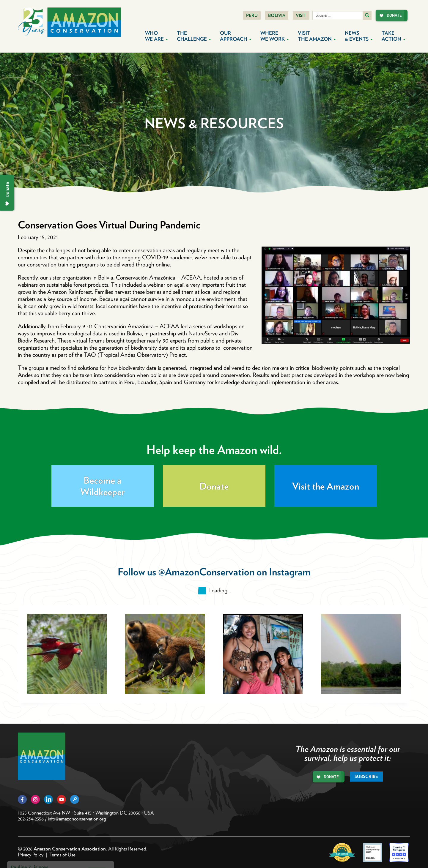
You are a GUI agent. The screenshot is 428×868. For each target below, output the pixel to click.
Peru (252, 15)
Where (275, 36)
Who (156, 36)
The (194, 36)
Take (394, 36)
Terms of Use (62, 855)
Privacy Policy (31, 855)
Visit (301, 15)
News (359, 36)
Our (236, 36)
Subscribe (366, 777)
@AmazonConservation (206, 572)
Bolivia (277, 15)
